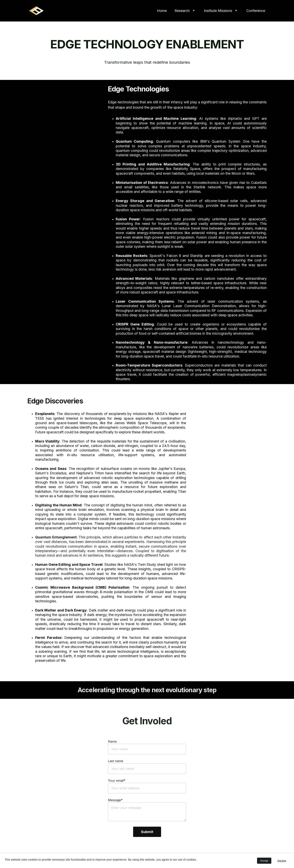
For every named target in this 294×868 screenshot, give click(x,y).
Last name (116, 774)
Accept (264, 861)
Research (182, 11)
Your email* (117, 794)
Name (112, 755)
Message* (115, 813)
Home (162, 11)
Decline (282, 861)
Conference (256, 11)
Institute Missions (218, 11)
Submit (147, 845)
